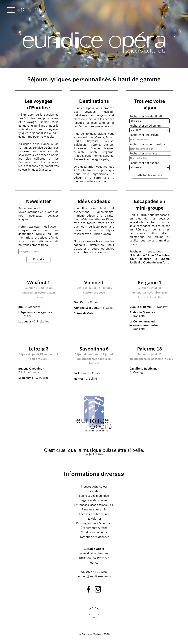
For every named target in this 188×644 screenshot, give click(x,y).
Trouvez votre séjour (94, 487)
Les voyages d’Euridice (94, 496)
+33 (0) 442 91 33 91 (94, 572)
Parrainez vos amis (94, 510)
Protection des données (94, 537)
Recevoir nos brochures (94, 514)
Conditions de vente (94, 532)
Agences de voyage (94, 500)
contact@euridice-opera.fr (94, 576)
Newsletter (94, 519)
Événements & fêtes (94, 528)
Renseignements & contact (94, 523)
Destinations (94, 491)
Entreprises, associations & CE (94, 505)
